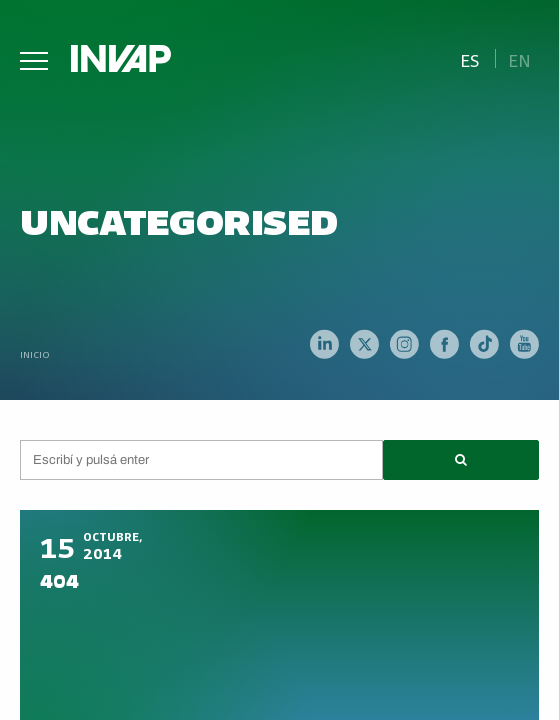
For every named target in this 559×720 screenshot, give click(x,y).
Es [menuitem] (470, 59)
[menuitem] (469, 58)
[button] (461, 460)
